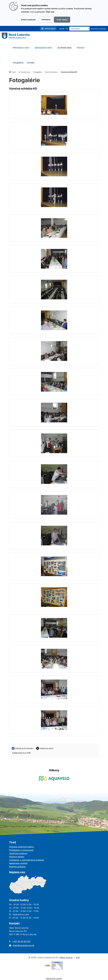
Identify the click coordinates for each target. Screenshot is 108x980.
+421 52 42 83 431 (21, 941)
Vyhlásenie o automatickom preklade (27, 860)
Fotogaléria (18, 63)
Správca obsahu (17, 857)
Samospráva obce (43, 48)
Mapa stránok (66, 957)
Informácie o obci (21, 48)
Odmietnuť (46, 20)
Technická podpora (18, 853)
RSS (78, 957)
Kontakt (31, 63)
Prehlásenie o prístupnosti (21, 850)
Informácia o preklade (98, 29)
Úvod (12, 72)
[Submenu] (32, 48)
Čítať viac (50, 12)
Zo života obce (64, 48)
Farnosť (81, 48)
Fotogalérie (38, 72)
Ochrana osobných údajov (21, 847)
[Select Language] (79, 29)
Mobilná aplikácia (17, 867)
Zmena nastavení (28, 20)
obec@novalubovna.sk (23, 945)
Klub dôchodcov (51, 72)
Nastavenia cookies (18, 863)
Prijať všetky (62, 20)
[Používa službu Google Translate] (67, 29)
